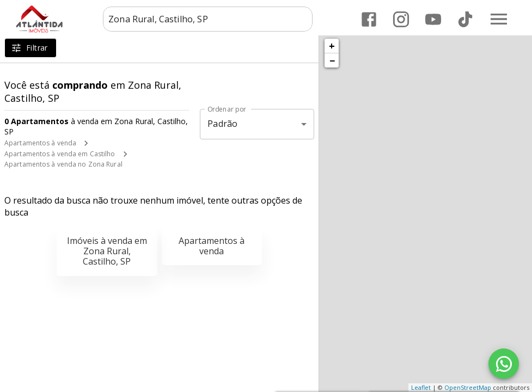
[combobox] (208, 19)
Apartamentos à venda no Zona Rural (63, 164)
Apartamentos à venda (40, 143)
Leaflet (421, 387)
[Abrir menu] (499, 19)
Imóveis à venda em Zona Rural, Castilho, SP (107, 251)
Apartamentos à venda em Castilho (60, 154)
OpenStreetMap (468, 387)
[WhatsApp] (504, 364)
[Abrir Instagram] (401, 19)
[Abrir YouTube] (433, 19)
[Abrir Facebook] (369, 19)
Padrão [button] (222, 124)
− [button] (332, 60)
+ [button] (332, 46)
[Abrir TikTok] (465, 19)
